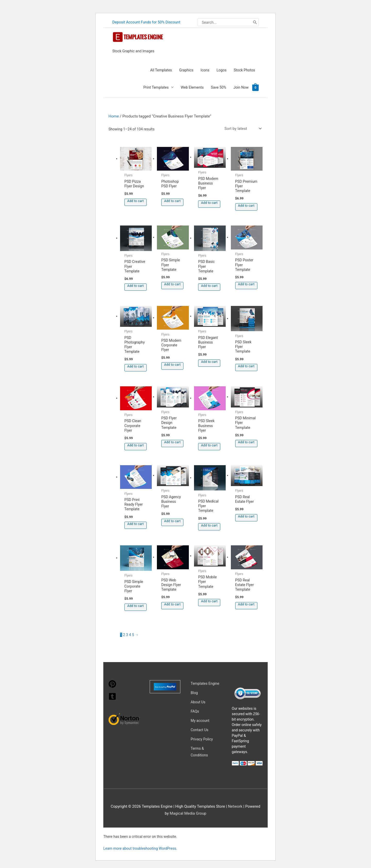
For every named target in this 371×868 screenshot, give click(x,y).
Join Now (241, 87)
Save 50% (219, 87)
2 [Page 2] (124, 635)
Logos (222, 70)
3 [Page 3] (127, 635)
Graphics (186, 70)
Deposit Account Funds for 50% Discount (147, 22)
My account (200, 720)
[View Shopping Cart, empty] (255, 87)
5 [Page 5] (133, 635)
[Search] (255, 22)
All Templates (161, 70)
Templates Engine (205, 683)
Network (235, 806)
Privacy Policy (202, 739)
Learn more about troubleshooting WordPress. (140, 848)
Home (114, 116)
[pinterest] (112, 686)
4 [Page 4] (130, 635)
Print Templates (156, 87)
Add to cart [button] (136, 201)
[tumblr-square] (112, 699)
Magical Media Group (188, 813)
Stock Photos (244, 70)
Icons (205, 70)
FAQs (195, 711)
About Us (198, 702)
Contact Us (200, 730)
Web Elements (192, 87)
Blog (194, 692)
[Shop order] (242, 128)
